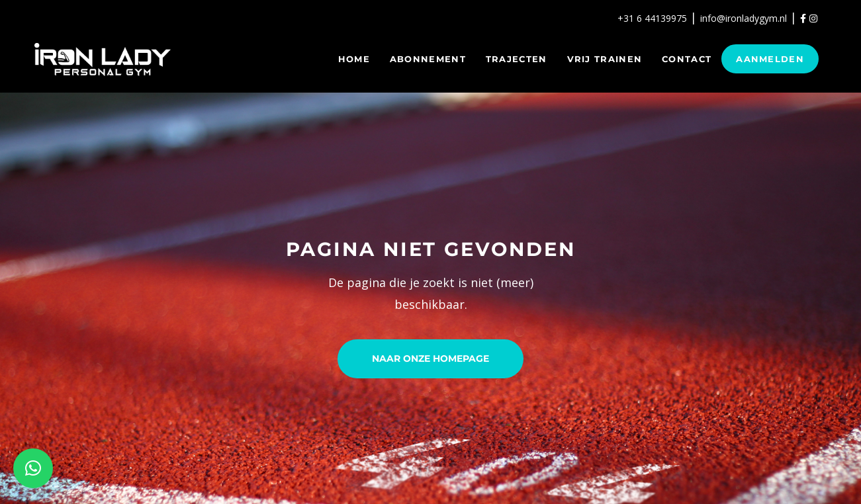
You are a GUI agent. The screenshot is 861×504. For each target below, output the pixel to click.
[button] (33, 468)
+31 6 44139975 (652, 18)
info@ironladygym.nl (744, 18)
